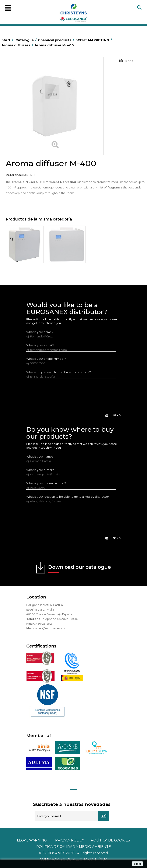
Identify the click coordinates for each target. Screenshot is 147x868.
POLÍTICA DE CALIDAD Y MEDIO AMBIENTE (74, 847)
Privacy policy (70, 840)
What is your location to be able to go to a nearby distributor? (68, 497)
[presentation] (74, 401)
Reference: (14, 175)
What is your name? (40, 332)
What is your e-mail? (40, 345)
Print (129, 61)
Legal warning (32, 840)
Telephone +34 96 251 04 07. (60, 619)
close (138, 864)
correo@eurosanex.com (50, 628)
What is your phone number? (46, 359)
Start (8, 40)
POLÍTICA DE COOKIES (110, 840)
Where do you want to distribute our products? (59, 372)
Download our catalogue (80, 569)
